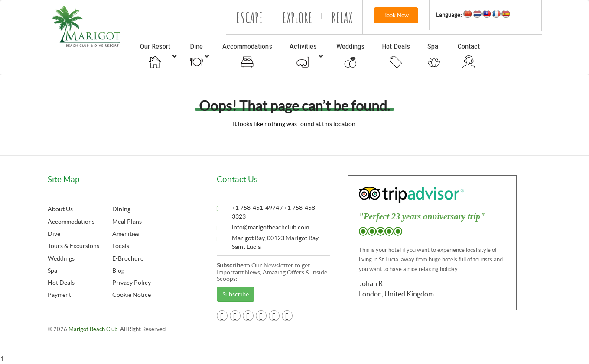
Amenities (126, 234)
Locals (121, 246)
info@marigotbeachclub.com (270, 227)
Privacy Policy (132, 283)
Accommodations (71, 222)
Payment (59, 295)
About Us (60, 209)
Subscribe (236, 294)
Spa (52, 271)
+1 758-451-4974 (256, 208)
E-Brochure (128, 258)
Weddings (61, 258)
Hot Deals (61, 283)
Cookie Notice (132, 295)
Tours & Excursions (73, 246)
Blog (118, 271)
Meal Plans (127, 222)
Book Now (396, 15)
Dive (54, 234)
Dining (121, 209)
